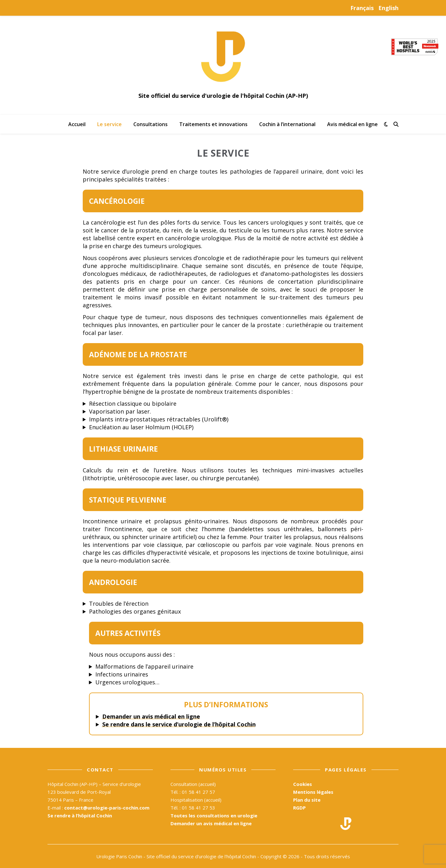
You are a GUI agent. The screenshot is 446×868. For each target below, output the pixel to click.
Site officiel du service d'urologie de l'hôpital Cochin (201, 856)
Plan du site (307, 800)
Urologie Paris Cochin (119, 856)
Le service (109, 124)
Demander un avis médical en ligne (151, 716)
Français (362, 8)
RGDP (299, 808)
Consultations (151, 124)
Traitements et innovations (213, 124)
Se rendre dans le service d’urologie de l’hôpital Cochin (179, 724)
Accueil (77, 124)
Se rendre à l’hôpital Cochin (80, 815)
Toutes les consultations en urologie (214, 815)
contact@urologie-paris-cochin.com (107, 808)
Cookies (303, 784)
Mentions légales (313, 792)
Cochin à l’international (287, 124)
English (388, 8)
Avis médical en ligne (352, 124)
